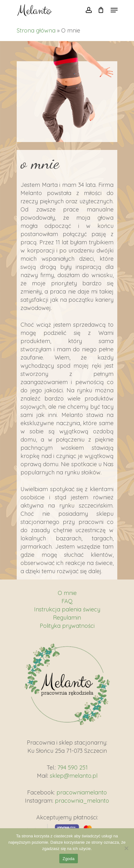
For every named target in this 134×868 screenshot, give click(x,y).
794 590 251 (73, 767)
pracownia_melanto (82, 801)
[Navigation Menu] (114, 10)
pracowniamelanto (82, 792)
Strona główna (36, 30)
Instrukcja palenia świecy (67, 609)
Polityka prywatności (67, 626)
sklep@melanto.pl (74, 776)
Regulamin (67, 618)
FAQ (67, 601)
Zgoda (68, 859)
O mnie (67, 593)
